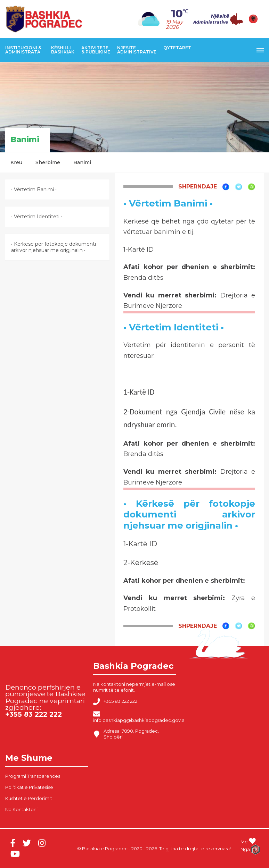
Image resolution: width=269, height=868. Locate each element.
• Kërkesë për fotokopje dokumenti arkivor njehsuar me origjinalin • (54, 247)
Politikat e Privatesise (29, 787)
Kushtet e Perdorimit (29, 798)
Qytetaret (177, 48)
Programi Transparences (33, 776)
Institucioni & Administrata (23, 50)
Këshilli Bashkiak (63, 50)
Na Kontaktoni (21, 809)
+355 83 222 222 (115, 702)
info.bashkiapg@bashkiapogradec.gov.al (139, 717)
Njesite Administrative (137, 50)
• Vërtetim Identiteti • (37, 217)
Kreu (16, 162)
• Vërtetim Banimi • (34, 189)
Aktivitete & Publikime (96, 50)
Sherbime (48, 162)
